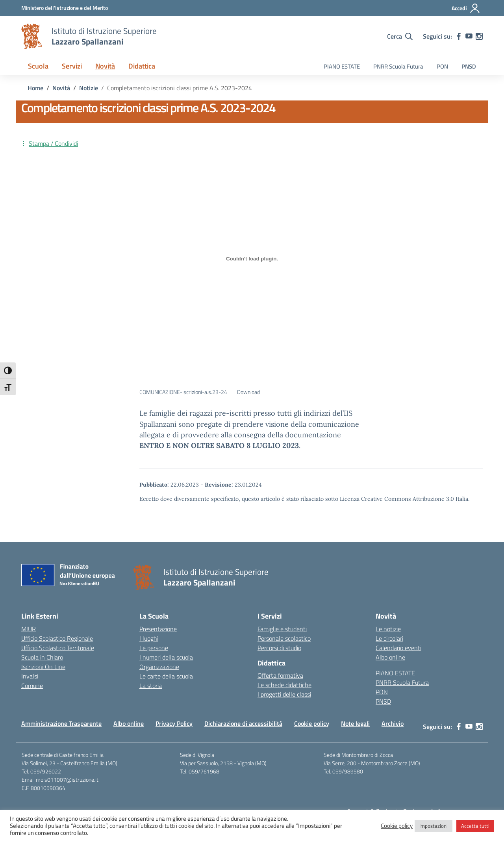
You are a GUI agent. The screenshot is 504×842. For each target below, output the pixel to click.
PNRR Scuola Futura (398, 66)
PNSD (469, 66)
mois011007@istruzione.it (67, 780)
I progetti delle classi (284, 694)
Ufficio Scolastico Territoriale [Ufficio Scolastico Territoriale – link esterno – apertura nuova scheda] (58, 648)
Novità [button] (105, 66)
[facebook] (459, 36)
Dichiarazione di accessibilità (243, 723)
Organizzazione (159, 667)
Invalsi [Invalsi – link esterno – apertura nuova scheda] (30, 676)
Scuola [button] (38, 66)
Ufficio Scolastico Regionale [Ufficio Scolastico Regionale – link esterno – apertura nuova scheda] (57, 638)
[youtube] (469, 36)
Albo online (390, 657)
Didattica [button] (142, 66)
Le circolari (389, 638)
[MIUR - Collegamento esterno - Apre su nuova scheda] (65, 8)
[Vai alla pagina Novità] (61, 88)
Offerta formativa (280, 675)
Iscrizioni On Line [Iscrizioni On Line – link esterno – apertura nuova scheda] (43, 667)
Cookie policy (312, 723)
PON (442, 66)
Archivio (393, 723)
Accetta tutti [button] (475, 826)
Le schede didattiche (284, 685)
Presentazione (158, 629)
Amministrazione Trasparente (61, 723)
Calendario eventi (398, 648)
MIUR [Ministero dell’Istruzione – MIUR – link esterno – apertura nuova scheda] (29, 629)
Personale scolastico (284, 638)
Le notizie (388, 629)
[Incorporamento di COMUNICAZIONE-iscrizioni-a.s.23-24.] (252, 258)
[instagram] (479, 36)
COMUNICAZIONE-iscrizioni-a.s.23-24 (183, 392)
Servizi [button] (72, 66)
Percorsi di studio (279, 648)
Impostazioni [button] (434, 826)
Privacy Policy (174, 723)
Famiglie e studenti (282, 629)
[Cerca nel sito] (400, 36)
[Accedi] (466, 8)
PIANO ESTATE (342, 66)
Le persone (154, 648)
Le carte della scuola (166, 676)
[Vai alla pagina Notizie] (89, 88)
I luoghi (149, 638)
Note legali (355, 723)
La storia (151, 686)
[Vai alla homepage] (31, 36)
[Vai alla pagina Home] (35, 88)
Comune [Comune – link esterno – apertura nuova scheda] (32, 686)
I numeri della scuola (166, 657)
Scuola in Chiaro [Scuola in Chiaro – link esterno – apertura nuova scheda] (42, 657)
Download (248, 392)
